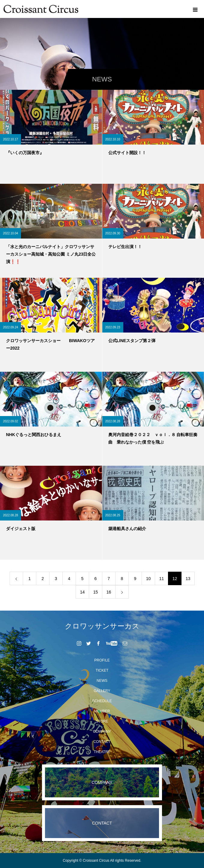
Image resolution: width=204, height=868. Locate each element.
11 (162, 579)
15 (96, 592)
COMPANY (102, 732)
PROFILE (102, 660)
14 (82, 592)
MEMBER (102, 711)
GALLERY (102, 691)
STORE (102, 721)
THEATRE (102, 752)
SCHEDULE (102, 701)
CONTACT (102, 742)
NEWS (102, 681)
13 (188, 579)
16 (109, 592)
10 (148, 579)
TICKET (102, 670)
